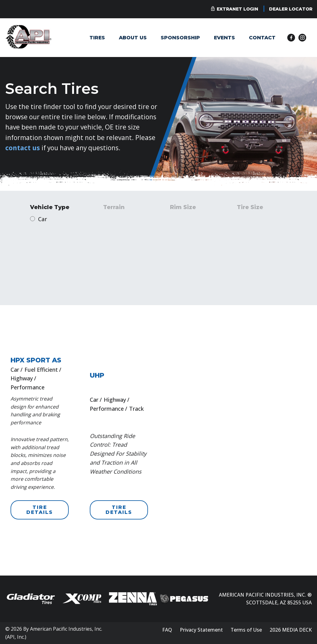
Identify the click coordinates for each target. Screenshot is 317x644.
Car (43, 219)
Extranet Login (237, 9)
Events (224, 38)
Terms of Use (246, 630)
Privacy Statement (201, 630)
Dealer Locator (291, 9)
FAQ (167, 630)
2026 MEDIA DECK (291, 630)
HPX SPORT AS (36, 360)
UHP (97, 375)
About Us (133, 38)
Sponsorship (180, 38)
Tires (97, 38)
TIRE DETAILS (40, 510)
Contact (262, 38)
